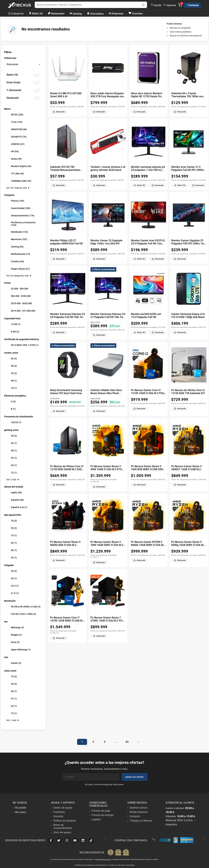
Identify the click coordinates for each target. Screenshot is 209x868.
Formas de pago (101, 811)
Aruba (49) (14, 159)
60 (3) (12, 359)
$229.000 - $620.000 (19, 303)
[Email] (91, 777)
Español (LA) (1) (17, 507)
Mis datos (21, 812)
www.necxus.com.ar (103, 859)
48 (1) (12, 381)
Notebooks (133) (17, 232)
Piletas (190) (15, 201)
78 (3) (12, 521)
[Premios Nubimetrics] (118, 853)
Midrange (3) (15, 627)
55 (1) (12, 458)
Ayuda (156, 5)
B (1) (11, 409)
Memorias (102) (17, 239)
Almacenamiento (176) (20, 216)
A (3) (11, 401)
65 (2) (12, 684)
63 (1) (12, 706)
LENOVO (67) (16, 144)
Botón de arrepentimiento (63, 826)
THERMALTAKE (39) (19, 181)
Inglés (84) (14, 492)
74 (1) (12, 713)
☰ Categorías (16, 14)
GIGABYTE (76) (17, 137)
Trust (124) (14, 122)
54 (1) (12, 465)
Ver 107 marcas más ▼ (18, 188)
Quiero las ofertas (135, 777)
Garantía (58, 816)
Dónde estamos (139, 812)
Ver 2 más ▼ (13, 480)
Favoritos (135, 13)
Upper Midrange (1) (19, 650)
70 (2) (12, 676)
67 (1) (12, 699)
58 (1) (12, 451)
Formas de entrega (103, 815)
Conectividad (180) (18, 208)
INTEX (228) (15, 115)
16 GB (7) (13, 324)
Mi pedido (21, 808)
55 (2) (12, 571)
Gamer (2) (14, 663)
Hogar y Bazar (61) (18, 269)
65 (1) (12, 543)
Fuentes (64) (15, 261)
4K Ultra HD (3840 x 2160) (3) (24, 607)
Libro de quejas (62, 832)
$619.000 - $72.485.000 (21, 311)
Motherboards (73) (18, 254)
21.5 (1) (13, 593)
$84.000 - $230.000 (19, 296)
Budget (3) (14, 635)
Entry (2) (13, 642)
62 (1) (12, 443)
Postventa (59, 812)
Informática (95, 14)
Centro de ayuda (63, 808)
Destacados (56, 14)
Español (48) (15, 500)
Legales (96, 819)
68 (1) (12, 691)
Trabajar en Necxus (141, 821)
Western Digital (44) (19, 166)
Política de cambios (65, 821)
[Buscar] (143, 5)
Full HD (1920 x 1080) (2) (21, 614)
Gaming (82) (15, 247)
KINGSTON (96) (17, 129)
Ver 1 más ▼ (13, 720)
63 (127, 742)
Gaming (76, 14)
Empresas (116, 14)
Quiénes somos (139, 808)
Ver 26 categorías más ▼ (19, 276)
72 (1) (12, 473)
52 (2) (12, 373)
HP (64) (13, 151)
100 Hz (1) (14, 422)
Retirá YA (36, 14)
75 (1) (12, 388)
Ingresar (170, 5)
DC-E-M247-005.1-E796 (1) (22, 345)
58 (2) (12, 366)
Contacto (192, 5)
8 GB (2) (13, 332)
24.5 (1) (13, 586)
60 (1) (12, 550)
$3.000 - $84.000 (17, 289)
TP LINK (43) (15, 174)
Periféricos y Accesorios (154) (21, 224)
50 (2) (12, 436)
